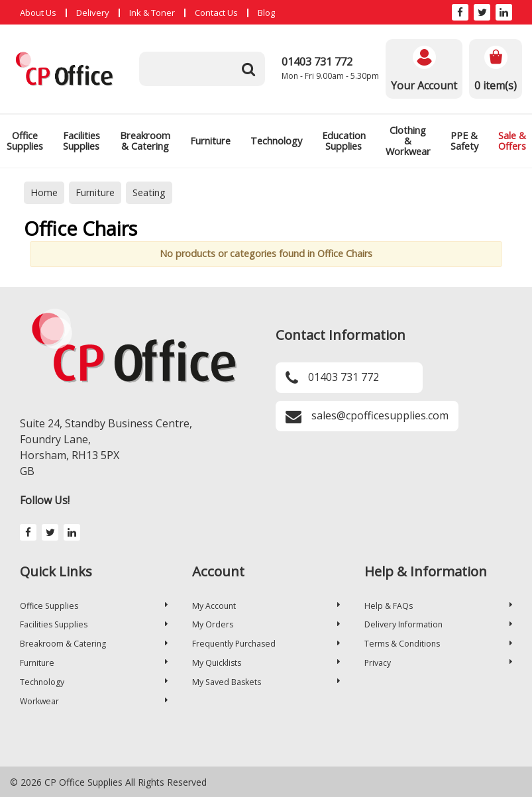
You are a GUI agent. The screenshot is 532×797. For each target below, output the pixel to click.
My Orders (266, 624)
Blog (266, 13)
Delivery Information (438, 624)
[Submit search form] (248, 69)
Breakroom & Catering (145, 141)
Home (44, 192)
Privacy (438, 663)
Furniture (210, 141)
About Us (38, 13)
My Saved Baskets (266, 682)
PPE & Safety (464, 141)
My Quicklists (266, 663)
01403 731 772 (317, 62)
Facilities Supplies (81, 141)
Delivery (93, 13)
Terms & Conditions (438, 644)
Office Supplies (94, 606)
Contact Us (216, 13)
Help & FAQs (438, 606)
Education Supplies (344, 141)
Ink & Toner (152, 13)
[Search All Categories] (202, 69)
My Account (266, 606)
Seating (149, 192)
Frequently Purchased (266, 644)
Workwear (94, 701)
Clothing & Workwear (408, 141)
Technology (276, 141)
